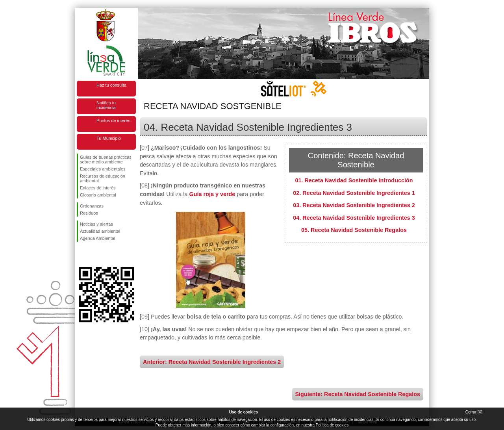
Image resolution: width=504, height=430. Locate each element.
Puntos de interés (113, 120)
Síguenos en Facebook (82, 254)
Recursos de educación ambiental (103, 178)
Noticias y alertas (96, 224)
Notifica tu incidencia (106, 105)
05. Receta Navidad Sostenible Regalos (354, 230)
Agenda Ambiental (97, 238)
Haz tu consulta (111, 85)
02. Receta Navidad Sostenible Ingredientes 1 (354, 193)
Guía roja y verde (212, 194)
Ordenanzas (92, 206)
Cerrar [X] (474, 412)
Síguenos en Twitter (94, 254)
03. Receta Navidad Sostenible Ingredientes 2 (354, 205)
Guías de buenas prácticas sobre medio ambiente (106, 159)
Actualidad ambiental (100, 231)
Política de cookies (332, 425)
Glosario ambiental (98, 195)
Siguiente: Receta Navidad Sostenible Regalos (358, 394)
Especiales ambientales (103, 169)
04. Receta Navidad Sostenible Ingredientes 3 (354, 218)
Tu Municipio (109, 138)
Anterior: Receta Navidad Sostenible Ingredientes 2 (212, 362)
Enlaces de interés (98, 188)
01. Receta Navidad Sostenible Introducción (354, 180)
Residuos (89, 213)
